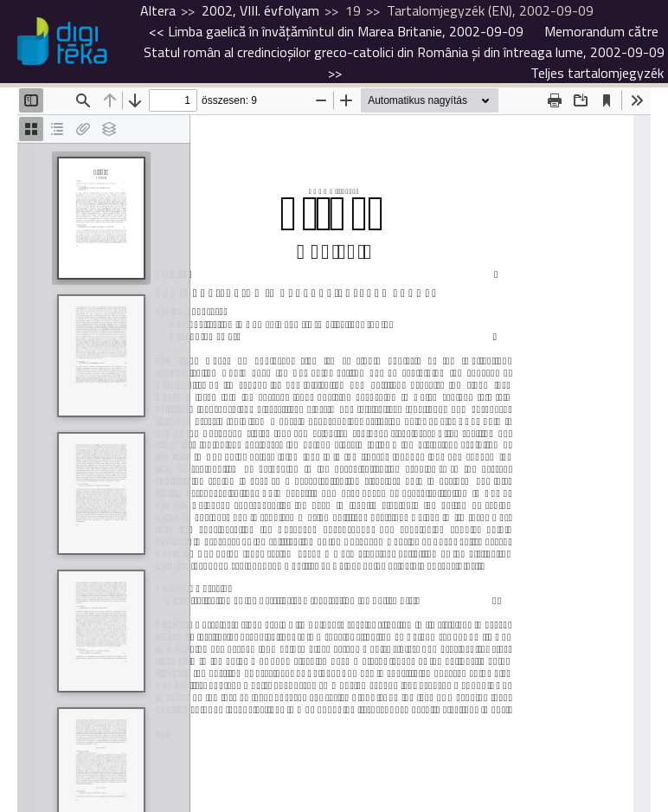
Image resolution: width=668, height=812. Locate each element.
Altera (158, 10)
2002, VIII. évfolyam (260, 10)
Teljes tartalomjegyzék (597, 73)
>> (404, 52)
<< (336, 31)
